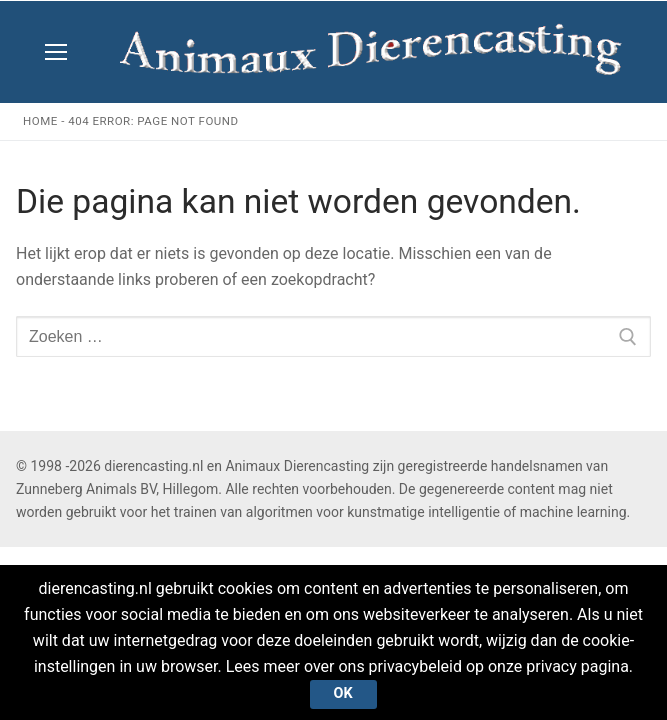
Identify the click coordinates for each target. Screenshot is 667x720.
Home (40, 121)
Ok (343, 693)
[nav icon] (56, 52)
